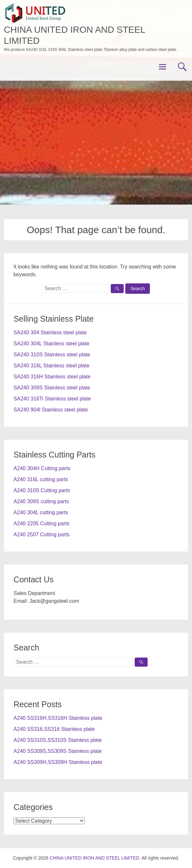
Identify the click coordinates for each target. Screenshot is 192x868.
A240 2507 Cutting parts (42, 535)
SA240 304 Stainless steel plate (50, 333)
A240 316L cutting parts (41, 479)
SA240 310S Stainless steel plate (52, 355)
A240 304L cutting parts (41, 512)
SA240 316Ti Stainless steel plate (52, 399)
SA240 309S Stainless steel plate (52, 388)
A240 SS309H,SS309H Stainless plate (58, 762)
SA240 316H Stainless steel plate (52, 377)
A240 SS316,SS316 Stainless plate (54, 729)
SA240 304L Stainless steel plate (51, 344)
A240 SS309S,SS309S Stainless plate (58, 751)
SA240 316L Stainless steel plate (51, 366)
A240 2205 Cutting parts (42, 523)
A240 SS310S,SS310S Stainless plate (58, 740)
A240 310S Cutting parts (42, 490)
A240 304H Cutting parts (42, 468)
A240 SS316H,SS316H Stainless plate (58, 718)
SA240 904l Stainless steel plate (51, 410)
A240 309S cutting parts (41, 501)
